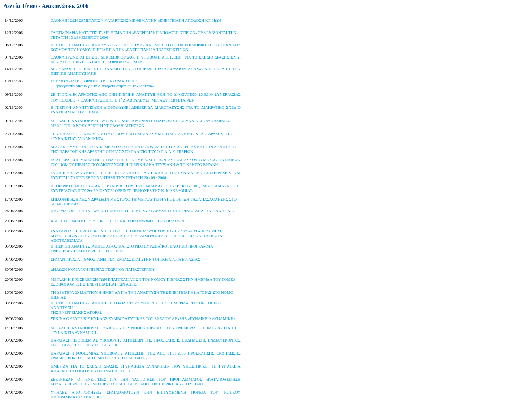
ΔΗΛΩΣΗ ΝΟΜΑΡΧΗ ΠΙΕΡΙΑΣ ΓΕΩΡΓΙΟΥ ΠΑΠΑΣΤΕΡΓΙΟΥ (103, 269)
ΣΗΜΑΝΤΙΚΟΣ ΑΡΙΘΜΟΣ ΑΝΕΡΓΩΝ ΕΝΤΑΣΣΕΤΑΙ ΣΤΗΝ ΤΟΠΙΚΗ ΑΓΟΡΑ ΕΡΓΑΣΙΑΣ (125, 259)
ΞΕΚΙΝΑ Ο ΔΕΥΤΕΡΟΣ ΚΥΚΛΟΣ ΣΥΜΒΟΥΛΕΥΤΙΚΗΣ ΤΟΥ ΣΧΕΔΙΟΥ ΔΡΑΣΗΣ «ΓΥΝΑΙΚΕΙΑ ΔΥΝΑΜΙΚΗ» (143, 318)
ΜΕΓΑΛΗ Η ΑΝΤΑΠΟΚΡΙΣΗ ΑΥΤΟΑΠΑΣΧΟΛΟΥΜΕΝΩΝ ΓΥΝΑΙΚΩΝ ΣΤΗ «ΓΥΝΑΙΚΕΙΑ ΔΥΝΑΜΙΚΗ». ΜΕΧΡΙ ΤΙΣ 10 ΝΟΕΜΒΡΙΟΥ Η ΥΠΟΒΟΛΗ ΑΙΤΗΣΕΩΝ (140, 123)
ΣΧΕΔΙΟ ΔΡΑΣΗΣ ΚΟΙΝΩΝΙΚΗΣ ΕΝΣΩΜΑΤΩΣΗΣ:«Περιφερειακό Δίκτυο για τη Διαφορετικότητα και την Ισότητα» (102, 83)
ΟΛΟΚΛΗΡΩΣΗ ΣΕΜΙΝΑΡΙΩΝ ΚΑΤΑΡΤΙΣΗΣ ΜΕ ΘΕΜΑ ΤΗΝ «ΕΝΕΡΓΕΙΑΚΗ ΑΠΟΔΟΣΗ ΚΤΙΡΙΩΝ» (137, 20)
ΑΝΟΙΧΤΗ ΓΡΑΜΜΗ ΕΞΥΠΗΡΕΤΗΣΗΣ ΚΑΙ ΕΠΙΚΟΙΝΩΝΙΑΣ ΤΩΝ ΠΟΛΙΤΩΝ (117, 221)
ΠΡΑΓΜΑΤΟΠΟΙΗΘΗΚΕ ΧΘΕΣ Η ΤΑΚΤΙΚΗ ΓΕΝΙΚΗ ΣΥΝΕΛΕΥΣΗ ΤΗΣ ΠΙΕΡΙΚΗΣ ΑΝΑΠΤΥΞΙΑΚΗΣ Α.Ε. (143, 211)
